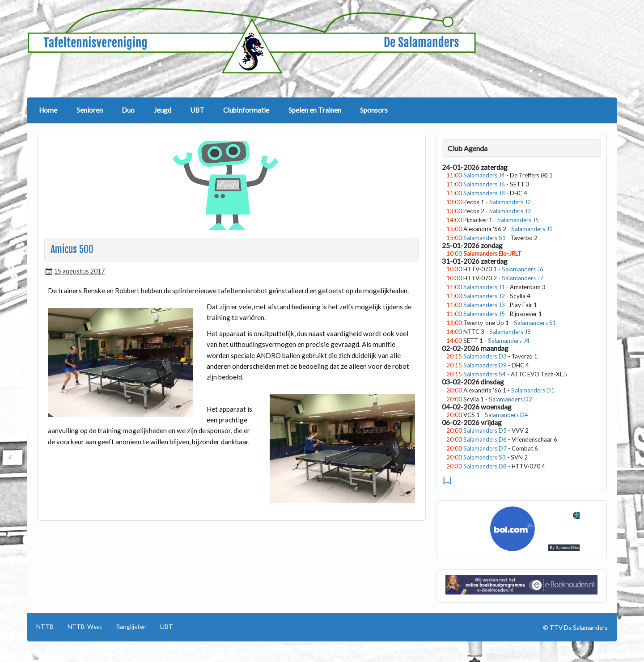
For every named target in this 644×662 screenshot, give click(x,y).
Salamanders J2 (510, 202)
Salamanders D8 (485, 466)
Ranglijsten (131, 627)
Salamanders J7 (523, 278)
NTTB (45, 627)
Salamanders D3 (485, 356)
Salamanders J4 (484, 175)
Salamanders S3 (485, 457)
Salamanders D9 (485, 365)
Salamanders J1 (532, 229)
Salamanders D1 (533, 390)
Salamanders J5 (518, 220)
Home (48, 110)
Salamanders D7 (485, 448)
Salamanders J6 (484, 184)
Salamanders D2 (511, 399)
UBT (197, 110)
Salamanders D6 (485, 439)
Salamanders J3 (510, 211)
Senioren (90, 110)
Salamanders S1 (485, 238)
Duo (128, 110)
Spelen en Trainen (315, 110)
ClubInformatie (246, 110)
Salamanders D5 (485, 430)
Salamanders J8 (484, 193)
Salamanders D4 (506, 415)
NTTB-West (85, 627)
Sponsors (374, 110)
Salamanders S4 (485, 374)
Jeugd (163, 110)
